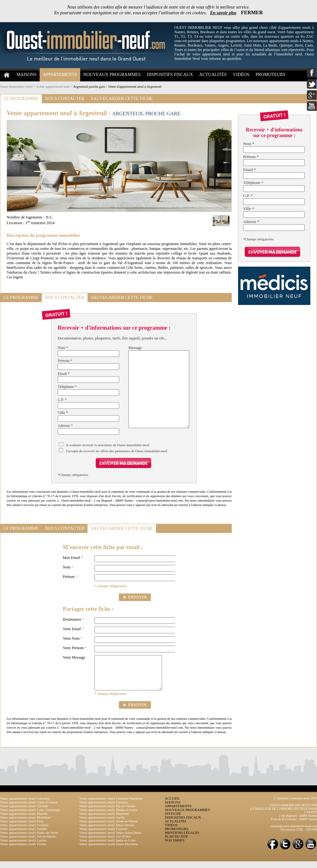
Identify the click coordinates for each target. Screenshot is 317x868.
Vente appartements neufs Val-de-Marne (28, 843)
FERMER (252, 13)
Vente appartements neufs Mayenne (104, 820)
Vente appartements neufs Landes (23, 847)
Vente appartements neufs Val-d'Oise (105, 843)
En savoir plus (223, 13)
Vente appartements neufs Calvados (25, 805)
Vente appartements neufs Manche (24, 820)
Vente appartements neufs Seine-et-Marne (108, 828)
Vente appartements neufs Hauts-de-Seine (29, 839)
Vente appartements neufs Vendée (23, 835)
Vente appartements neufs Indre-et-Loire (107, 847)
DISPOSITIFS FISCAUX (170, 75)
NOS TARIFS (175, 847)
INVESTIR (173, 820)
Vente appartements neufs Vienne (23, 851)
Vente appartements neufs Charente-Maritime (111, 805)
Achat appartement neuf (53, 86)
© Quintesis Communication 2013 (295, 805)
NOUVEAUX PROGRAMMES (112, 75)
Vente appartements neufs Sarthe (102, 824)
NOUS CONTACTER (65, 99)
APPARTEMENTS (60, 75)
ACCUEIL (172, 805)
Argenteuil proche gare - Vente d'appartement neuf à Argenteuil (117, 86)
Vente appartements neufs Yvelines (24, 832)
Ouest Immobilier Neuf (16, 86)
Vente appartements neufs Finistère (104, 809)
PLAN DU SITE (176, 843)
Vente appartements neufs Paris (22, 828)
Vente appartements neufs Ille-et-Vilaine (107, 813)
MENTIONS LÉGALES (182, 839)
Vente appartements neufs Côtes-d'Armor (29, 809)
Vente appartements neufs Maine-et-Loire (108, 816)
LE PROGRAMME (21, 99)
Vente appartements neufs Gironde (24, 813)
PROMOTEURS (270, 75)
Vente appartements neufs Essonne (103, 835)
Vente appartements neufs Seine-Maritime (109, 851)
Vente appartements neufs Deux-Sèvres (107, 832)
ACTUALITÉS (213, 75)
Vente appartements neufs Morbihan (25, 824)
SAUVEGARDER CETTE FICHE (122, 99)
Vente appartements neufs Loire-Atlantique (30, 816)
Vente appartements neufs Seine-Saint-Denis (110, 839)
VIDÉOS (241, 75)
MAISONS (26, 75)
